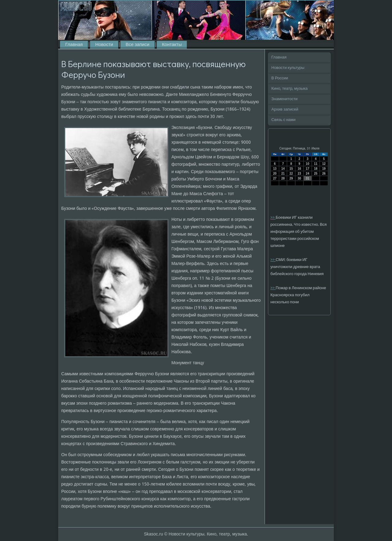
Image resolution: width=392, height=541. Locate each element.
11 (316, 164)
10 (308, 164)
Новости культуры (288, 68)
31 (308, 178)
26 (324, 174)
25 (316, 174)
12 (324, 164)
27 (275, 178)
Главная (74, 45)
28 (283, 178)
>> (273, 218)
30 (299, 178)
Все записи (137, 45)
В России (280, 78)
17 (308, 169)
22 (291, 174)
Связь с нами (283, 120)
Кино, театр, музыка (290, 89)
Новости (104, 45)
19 (324, 169)
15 (291, 169)
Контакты (172, 45)
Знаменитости (285, 99)
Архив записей (285, 110)
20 (275, 174)
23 (299, 174)
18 (316, 169)
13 (275, 169)
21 (283, 174)
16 (299, 169)
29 (291, 178)
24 (308, 174)
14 (283, 169)
